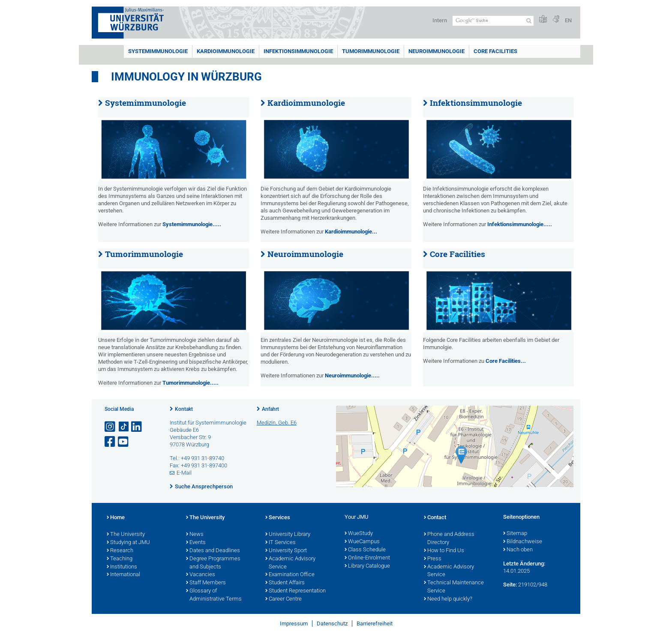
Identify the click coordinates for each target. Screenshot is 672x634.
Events (196, 543)
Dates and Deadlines (213, 551)
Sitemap (515, 534)
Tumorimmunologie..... (190, 383)
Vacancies (201, 575)
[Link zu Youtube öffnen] (124, 442)
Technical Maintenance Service (454, 587)
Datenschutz (332, 624)
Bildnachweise (523, 542)
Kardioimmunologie (226, 51)
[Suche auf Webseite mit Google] (493, 21)
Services (278, 518)
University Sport (286, 551)
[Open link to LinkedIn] (137, 427)
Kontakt (184, 409)
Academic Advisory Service (290, 563)
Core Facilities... (506, 361)
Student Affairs (285, 583)
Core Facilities (495, 51)
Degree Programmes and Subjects (213, 563)
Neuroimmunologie (436, 51)
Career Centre (283, 599)
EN (568, 20)
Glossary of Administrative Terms (214, 595)
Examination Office (290, 575)
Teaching (120, 559)
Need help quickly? (448, 599)
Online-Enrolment (367, 558)
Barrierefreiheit (375, 624)
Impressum (294, 624)
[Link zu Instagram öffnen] (111, 427)
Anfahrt (270, 409)
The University (126, 535)
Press (433, 559)
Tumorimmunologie (371, 51)
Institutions (122, 567)
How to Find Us (444, 551)
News (195, 535)
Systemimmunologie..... (192, 224)
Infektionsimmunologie (298, 51)
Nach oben (518, 550)
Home (116, 518)
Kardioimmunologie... (351, 232)
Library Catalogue (367, 566)
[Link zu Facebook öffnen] (111, 442)
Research (120, 551)
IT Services (280, 543)
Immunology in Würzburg (186, 77)
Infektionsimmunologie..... (520, 224)
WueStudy (359, 534)
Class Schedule (365, 550)
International (123, 575)
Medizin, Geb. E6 (277, 423)
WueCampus (362, 542)
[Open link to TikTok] (124, 427)
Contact (435, 518)
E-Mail (184, 473)
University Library (288, 535)
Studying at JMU (128, 543)
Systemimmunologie (158, 51)
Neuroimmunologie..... (352, 375)
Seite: (510, 585)
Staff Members (206, 583)
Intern (440, 20)
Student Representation (295, 591)
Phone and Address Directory (449, 539)
